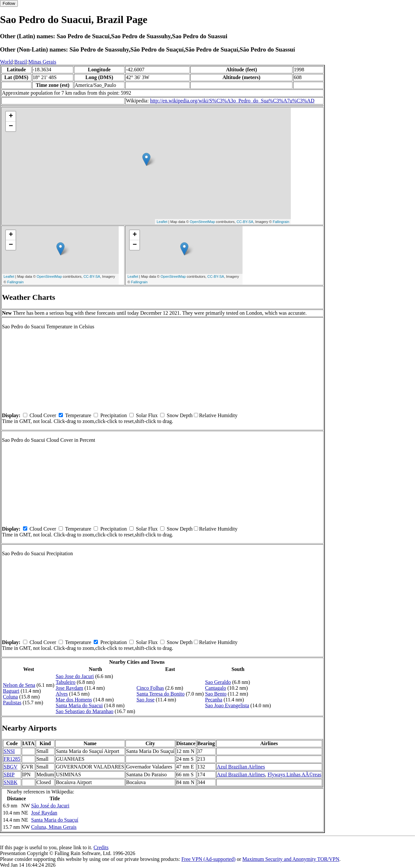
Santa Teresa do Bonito (160, 694)
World (6, 62)
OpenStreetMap (202, 222)
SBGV (11, 767)
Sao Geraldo (218, 682)
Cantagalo (215, 688)
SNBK (11, 782)
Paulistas (12, 703)
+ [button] (11, 116)
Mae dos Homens (74, 700)
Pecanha (213, 700)
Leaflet (162, 222)
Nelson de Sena (19, 685)
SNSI (9, 751)
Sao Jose (146, 700)
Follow (9, 3)
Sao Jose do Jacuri (75, 676)
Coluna (10, 697)
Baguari (11, 691)
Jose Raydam (70, 688)
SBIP (9, 774)
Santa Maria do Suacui (79, 705)
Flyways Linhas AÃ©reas (294, 774)
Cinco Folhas (150, 688)
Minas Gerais (42, 62)
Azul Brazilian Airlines (241, 767)
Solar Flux (147, 415)
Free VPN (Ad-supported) (208, 859)
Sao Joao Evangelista (227, 705)
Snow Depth (180, 415)
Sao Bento (216, 694)
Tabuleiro (66, 682)
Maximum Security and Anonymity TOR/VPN (291, 859)
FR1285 (12, 759)
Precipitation (113, 415)
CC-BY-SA (245, 222)
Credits (101, 847)
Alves (62, 694)
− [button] (11, 126)
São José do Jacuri (50, 806)
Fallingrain (281, 222)
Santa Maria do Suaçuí (55, 820)
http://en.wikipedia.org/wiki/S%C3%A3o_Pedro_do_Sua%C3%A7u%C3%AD (232, 101)
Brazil (21, 62)
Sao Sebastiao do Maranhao (85, 711)
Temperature (78, 415)
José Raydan (44, 813)
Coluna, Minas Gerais (54, 827)
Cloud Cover (43, 415)
